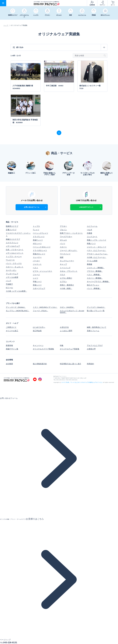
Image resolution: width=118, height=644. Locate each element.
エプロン (63, 282)
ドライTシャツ (39, 237)
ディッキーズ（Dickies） (16, 307)
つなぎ (90, 230)
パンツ (63, 244)
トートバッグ (65, 268)
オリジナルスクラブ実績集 (43, 349)
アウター (63, 226)
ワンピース (10, 260)
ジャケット (37, 264)
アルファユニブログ (95, 345)
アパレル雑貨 (92, 261)
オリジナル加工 (12, 331)
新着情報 (9, 345)
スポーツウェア (39, 288)
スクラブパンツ (12, 243)
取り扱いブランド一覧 (96, 311)
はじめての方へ (39, 327)
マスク (63, 275)
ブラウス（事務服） (95, 271)
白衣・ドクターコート (15, 250)
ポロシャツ (37, 244)
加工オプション (93, 285)
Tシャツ (36, 230)
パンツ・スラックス (14, 263)
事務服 (90, 264)
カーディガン (11, 270)
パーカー (36, 261)
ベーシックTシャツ (40, 233)
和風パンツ (91, 244)
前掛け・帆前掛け (67, 285)
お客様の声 (91, 349)
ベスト (35, 268)
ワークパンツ (65, 254)
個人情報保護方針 (40, 364)
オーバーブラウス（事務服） (98, 282)
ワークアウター (66, 237)
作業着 (90, 233)
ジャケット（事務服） (96, 268)
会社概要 (9, 364)
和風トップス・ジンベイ (97, 240)
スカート (63, 247)
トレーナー (37, 257)
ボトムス (63, 240)
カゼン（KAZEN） (67, 307)
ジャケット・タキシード (97, 247)
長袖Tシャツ (38, 240)
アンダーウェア (12, 274)
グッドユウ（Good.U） (96, 307)
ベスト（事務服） (94, 275)
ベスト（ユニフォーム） (97, 250)
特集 (62, 345)
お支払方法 (64, 327)
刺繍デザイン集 (12, 349)
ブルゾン (63, 230)
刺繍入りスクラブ (13, 239)
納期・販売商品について (97, 327)
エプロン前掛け (66, 278)
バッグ (9, 281)
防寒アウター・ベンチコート (71, 233)
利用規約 (90, 364)
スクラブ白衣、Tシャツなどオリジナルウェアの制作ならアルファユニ (82, 382)
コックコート (92, 237)
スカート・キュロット (15, 267)
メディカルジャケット (15, 253)
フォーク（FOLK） (40, 311)
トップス (36, 226)
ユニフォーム (92, 226)
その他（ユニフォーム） (97, 257)
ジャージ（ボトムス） (69, 250)
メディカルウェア (13, 246)
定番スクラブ (11, 230)
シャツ (35, 278)
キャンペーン (38, 345)
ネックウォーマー (67, 261)
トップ (6, 25)
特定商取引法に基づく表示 (71, 364)
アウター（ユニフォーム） (97, 254)
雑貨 (62, 257)
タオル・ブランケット (69, 271)
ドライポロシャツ (40, 250)
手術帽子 (9, 284)
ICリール (9, 288)
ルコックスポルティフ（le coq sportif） (72, 312)
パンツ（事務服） (94, 288)
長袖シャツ (37, 285)
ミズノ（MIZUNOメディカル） (45, 307)
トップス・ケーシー (14, 257)
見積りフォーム (93, 331)
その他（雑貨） (66, 288)
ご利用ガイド (11, 327)
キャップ (63, 264)
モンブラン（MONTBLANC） (18, 311)
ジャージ (36, 275)
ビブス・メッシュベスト (43, 271)
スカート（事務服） (95, 278)
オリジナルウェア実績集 (70, 349)
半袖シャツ (37, 282)
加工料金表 (37, 331)
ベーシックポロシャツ (42, 247)
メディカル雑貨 (12, 277)
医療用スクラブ (12, 226)
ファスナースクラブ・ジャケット (18, 234)
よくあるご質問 (66, 331)
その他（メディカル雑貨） (16, 291)
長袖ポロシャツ (39, 254)
